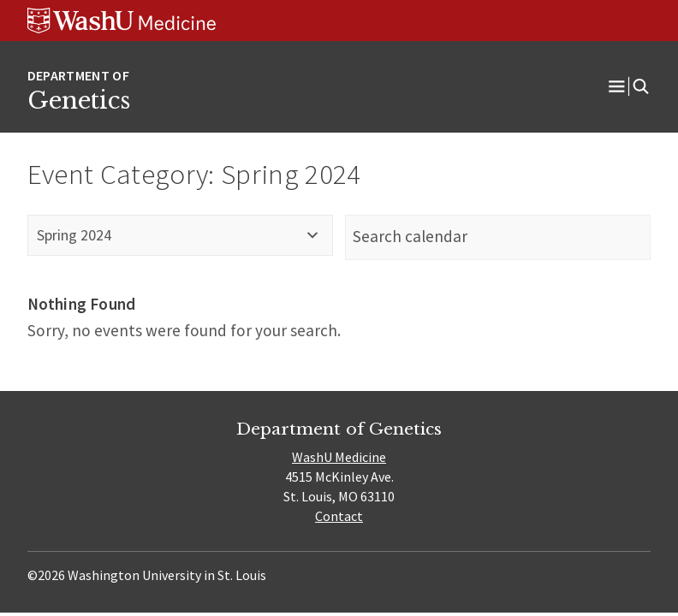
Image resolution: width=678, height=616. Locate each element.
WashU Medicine (339, 457)
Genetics (79, 100)
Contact (339, 516)
